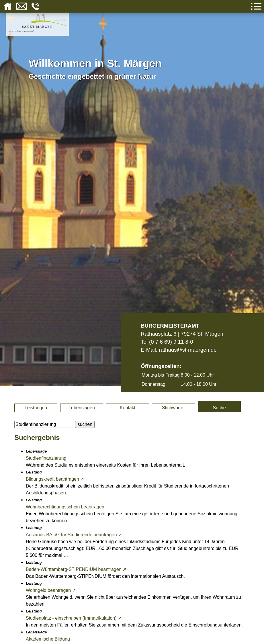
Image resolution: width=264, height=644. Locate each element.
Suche (219, 408)
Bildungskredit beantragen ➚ (55, 479)
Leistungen (36, 408)
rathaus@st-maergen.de (188, 350)
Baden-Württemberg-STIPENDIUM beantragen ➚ (76, 569)
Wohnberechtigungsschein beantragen (65, 507)
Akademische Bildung (48, 639)
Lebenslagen (82, 408)
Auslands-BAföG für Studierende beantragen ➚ (74, 535)
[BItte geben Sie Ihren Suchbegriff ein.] (44, 424)
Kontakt (128, 408)
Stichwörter (173, 408)
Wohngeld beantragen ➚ (51, 590)
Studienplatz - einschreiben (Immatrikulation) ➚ (74, 618)
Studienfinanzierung (46, 458)
